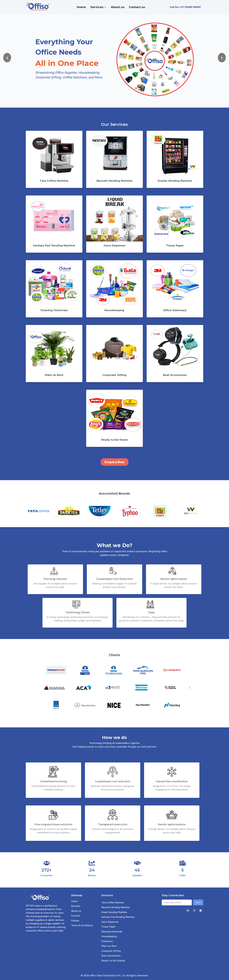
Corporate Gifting (111, 951)
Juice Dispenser (110, 922)
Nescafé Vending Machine (115, 907)
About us (118, 7)
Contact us (137, 7)
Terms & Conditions (82, 925)
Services (97, 7)
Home (81, 7)
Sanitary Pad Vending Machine (118, 917)
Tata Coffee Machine (113, 903)
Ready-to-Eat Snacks (113, 961)
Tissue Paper (108, 927)
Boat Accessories (111, 956)
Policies (75, 921)
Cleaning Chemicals (112, 932)
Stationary (107, 941)
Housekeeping (109, 936)
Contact (76, 916)
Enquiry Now (115, 462)
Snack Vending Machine (114, 912)
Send (198, 902)
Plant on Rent (109, 946)
